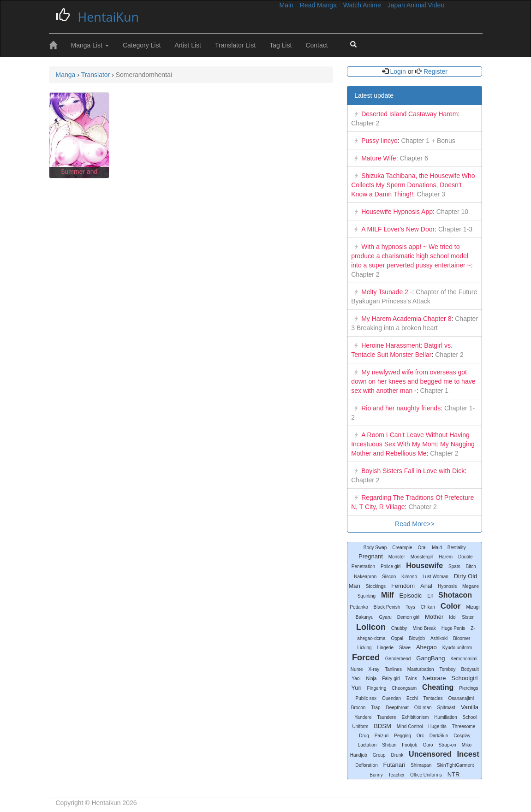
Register (435, 71)
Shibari (389, 745)
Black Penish (387, 607)
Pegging (403, 736)
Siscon (389, 577)
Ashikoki (439, 638)
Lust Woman (436, 577)
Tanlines (393, 669)
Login (398, 71)
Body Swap (375, 548)
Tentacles (433, 698)
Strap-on (447, 745)
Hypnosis (447, 586)
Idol (453, 617)
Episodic (410, 596)
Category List (142, 45)
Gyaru (385, 617)
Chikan (428, 607)
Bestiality (457, 548)
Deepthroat (397, 708)
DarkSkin (439, 736)
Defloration (366, 765)
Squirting (367, 596)
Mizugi (473, 607)
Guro (428, 745)
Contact (316, 45)
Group (379, 755)
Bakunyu (365, 617)
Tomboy (448, 669)
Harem (446, 557)
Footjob (409, 745)
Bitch (471, 566)
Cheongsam (404, 688)
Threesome (464, 726)
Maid (437, 548)
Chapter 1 (433, 391)
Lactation (367, 745)
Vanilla (470, 707)
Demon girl (408, 617)
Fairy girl (391, 679)
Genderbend (398, 659)
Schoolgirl (464, 678)
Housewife (424, 566)
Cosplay (462, 736)
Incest (468, 754)
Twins (411, 679)
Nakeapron (365, 577)
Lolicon (371, 627)
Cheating (438, 687)
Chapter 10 (451, 212)
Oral (422, 548)
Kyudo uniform (457, 648)
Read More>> (415, 524)
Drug (364, 736)
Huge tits (437, 726)
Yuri (356, 688)
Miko (467, 745)
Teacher (397, 775)
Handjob (359, 755)
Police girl (391, 566)
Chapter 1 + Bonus (427, 141)
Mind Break (424, 628)
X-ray (374, 669)
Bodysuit (470, 669)
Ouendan (391, 698)
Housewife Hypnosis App (397, 212)
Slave (405, 648)
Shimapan (421, 765)
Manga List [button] (90, 45)
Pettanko (359, 607)
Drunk (397, 755)
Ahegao (427, 647)
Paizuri (382, 736)
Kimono (409, 577)
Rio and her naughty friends (401, 408)
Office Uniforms (426, 775)
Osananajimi (461, 698)
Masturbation (421, 669)
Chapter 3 (430, 194)
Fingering (377, 688)
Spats (454, 566)
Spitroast (446, 708)
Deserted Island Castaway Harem (409, 114)
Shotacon (455, 595)
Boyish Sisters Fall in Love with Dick (413, 471)
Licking (365, 648)
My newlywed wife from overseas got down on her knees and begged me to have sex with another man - (413, 381)
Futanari (394, 765)
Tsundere (386, 717)
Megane (471, 586)
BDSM (382, 726)
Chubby (399, 628)
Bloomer (462, 638)
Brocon (358, 708)
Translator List (235, 45)
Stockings (376, 586)
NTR (454, 774)
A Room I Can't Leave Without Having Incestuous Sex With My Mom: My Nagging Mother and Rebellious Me (413, 444)
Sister (468, 617)
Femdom (403, 586)
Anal (426, 586)
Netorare (434, 678)
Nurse (357, 669)
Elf (430, 596)
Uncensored (430, 754)
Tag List (280, 45)
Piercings (468, 688)
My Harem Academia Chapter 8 (406, 319)
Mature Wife (379, 158)
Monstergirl (422, 557)
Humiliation (445, 717)
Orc (420, 736)
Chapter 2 (365, 123)
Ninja (371, 679)
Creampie (402, 548)
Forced (366, 658)
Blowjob (417, 638)
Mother (434, 617)
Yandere (363, 717)
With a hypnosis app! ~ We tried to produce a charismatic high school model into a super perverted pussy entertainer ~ (411, 256)
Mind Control (410, 726)
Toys (410, 607)
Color (451, 606)
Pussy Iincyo (379, 141)
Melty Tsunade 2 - (387, 292)
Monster (397, 557)
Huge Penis (453, 628)
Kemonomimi (464, 659)
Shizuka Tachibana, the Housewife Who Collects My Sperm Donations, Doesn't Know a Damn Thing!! (413, 185)
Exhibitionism (415, 717)
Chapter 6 (413, 158)
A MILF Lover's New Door (398, 229)
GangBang (430, 658)
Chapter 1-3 (454, 229)
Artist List (188, 45)
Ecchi (412, 698)
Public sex (366, 698)
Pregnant (371, 556)
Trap (376, 708)
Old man (423, 708)
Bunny (376, 775)
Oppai (397, 638)
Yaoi (356, 679)
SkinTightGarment (455, 765)
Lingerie (386, 648)
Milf (388, 595)
